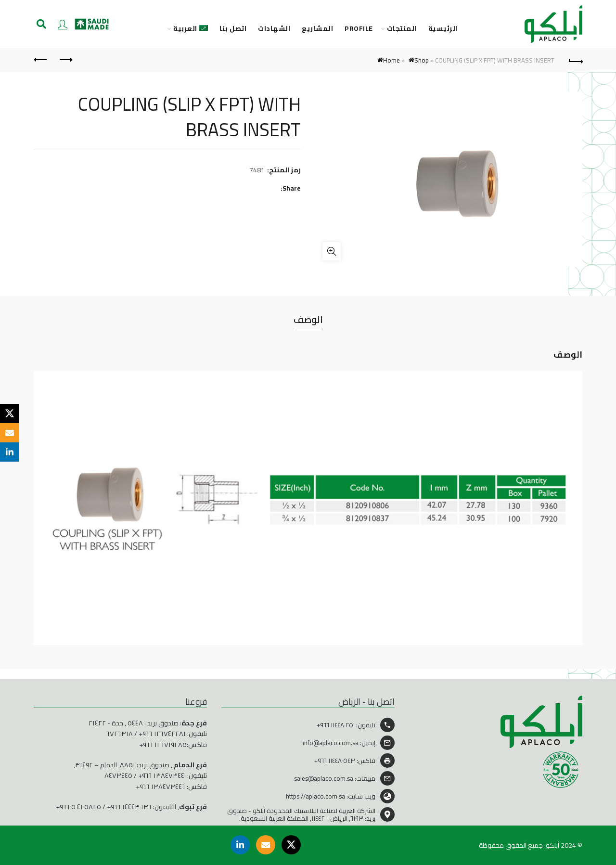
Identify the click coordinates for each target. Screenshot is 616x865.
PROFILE (359, 29)
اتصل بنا (233, 29)
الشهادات (274, 29)
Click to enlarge (332, 251)
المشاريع (317, 29)
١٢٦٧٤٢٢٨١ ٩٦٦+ (162, 734)
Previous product (65, 60)
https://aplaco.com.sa (315, 796)
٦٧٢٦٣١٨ (120, 734)
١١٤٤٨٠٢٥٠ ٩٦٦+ (336, 725)
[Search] (41, 24)
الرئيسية (443, 29)
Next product (41, 60)
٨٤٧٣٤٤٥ (118, 775)
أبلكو (552, 845)
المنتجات (402, 29)
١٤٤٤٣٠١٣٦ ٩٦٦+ (129, 807)
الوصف (308, 319)
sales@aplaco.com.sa (324, 778)
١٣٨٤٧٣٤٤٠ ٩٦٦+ (162, 775)
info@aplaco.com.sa (331, 743)
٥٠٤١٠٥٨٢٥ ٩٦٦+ (78, 807)
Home (391, 60)
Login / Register (63, 24)
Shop (422, 60)
